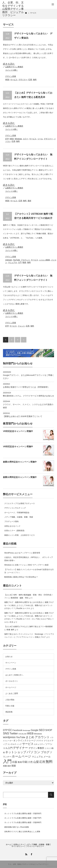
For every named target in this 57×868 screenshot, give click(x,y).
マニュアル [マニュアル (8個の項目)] (37, 757)
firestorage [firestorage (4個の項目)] (26, 730)
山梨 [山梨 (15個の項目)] (36, 762)
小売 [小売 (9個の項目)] (30, 762)
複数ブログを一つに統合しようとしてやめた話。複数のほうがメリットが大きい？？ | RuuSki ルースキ (29, 605)
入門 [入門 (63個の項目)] (7, 761)
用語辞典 (9, 712)
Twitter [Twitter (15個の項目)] (14, 733)
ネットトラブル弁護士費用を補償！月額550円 (23, 814)
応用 (30, 80)
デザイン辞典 (11, 76)
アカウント (26, 260)
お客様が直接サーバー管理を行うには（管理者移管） (26, 387)
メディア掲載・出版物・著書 (38, 844)
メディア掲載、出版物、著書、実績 (19, 517)
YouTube (16, 260)
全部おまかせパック (12, 526)
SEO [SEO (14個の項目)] (42, 730)
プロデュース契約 (11, 521)
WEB (7, 80)
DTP (7, 139)
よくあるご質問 (12, 693)
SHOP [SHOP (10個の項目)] (49, 730)
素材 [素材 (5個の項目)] (9, 766)
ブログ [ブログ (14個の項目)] (45, 752)
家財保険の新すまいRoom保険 (17, 827)
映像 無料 (10, 630)
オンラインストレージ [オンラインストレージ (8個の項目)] (24, 740)
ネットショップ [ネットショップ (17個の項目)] (16, 752)
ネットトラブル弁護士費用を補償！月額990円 (23, 822)
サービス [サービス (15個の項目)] (28, 744)
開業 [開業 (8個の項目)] (14, 766)
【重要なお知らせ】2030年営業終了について (23, 416)
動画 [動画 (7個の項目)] (20, 762)
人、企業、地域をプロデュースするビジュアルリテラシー (29, 864)
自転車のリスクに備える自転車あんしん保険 (22, 832)
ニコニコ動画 (44, 260)
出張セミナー (19, 844)
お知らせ (9, 657)
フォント (21, 326)
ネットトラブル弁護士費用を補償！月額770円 (23, 818)
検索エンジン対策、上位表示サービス (20, 535)
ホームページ (11, 687)
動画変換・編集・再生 (20, 598)
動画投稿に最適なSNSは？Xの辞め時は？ (21, 577)
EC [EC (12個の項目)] (10, 730)
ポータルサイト (12, 681)
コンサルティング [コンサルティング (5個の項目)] (14, 744)
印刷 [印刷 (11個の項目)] (25, 762)
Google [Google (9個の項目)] (35, 730)
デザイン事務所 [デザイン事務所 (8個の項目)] (36, 748)
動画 (24, 262)
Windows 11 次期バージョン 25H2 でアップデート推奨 (26, 565)
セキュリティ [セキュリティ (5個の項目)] (39, 744)
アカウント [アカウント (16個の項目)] (42, 737)
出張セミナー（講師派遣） (15, 531)
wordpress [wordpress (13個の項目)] (9, 737)
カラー (26, 139)
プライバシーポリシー (35, 846)
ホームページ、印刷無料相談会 (17, 513)
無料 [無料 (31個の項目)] (49, 762)
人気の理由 (10, 700)
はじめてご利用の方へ (14, 675)
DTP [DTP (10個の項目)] (5, 730)
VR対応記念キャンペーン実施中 (18, 431)
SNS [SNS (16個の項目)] (6, 733)
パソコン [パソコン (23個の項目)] (34, 752)
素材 (29, 201)
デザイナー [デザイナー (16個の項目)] (20, 748)
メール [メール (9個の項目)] (47, 757)
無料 (35, 80)
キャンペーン (11, 663)
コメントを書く (11, 70)
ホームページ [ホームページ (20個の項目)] (21, 756)
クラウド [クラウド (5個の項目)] (40, 741)
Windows (18, 139)
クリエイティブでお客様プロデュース (20, 503)
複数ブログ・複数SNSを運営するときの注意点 (23, 602)
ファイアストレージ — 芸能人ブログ (31, 637)
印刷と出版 (10, 706)
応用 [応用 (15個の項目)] (42, 762)
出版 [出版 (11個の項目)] (15, 762)
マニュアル (13, 262)
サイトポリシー (18, 846)
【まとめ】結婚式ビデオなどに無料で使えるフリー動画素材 (28, 627)
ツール (40, 139)
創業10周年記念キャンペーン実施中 (20, 462)
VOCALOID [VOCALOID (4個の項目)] (22, 734)
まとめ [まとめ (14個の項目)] (30, 737)
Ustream (9, 260)
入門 (20, 262)
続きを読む (9, 64)
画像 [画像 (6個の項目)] (5, 766)
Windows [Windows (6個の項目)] (38, 734)
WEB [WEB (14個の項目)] (30, 733)
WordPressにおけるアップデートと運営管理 (22, 553)
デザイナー (23, 80)
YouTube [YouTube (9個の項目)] (21, 737)
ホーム (9, 844)
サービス (14, 80)
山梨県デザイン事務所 (14, 67)
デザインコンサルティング (15, 508)
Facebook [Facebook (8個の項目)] (17, 730)
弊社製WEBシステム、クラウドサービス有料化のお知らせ (28, 396)
